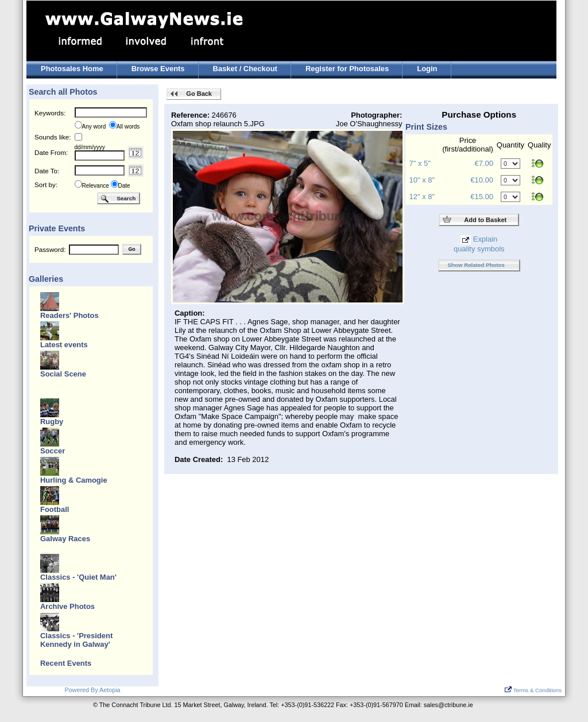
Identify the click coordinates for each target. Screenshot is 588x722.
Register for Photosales (347, 69)
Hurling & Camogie (74, 480)
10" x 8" (422, 180)
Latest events (64, 345)
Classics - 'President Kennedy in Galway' (76, 640)
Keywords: (50, 113)
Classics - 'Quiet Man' (78, 577)
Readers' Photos (69, 315)
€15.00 (482, 197)
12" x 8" (422, 197)
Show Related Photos (476, 265)
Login (427, 69)
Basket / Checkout (245, 69)
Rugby (52, 422)
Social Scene (63, 374)
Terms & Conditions (533, 690)
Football (55, 509)
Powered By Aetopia (92, 690)
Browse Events (158, 69)
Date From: (51, 152)
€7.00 (483, 163)
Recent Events (66, 663)
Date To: (47, 171)
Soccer (53, 451)
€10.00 (482, 180)
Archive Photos (67, 606)
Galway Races (65, 539)
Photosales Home (72, 69)
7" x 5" (420, 163)
